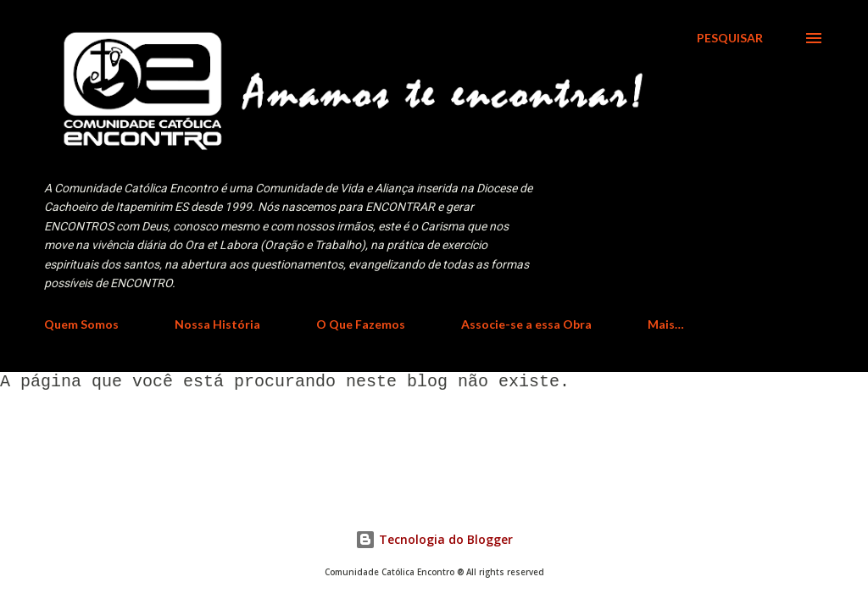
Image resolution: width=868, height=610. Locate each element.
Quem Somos (81, 324)
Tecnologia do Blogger (434, 539)
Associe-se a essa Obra (526, 324)
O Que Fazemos (361, 324)
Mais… (666, 324)
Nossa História (217, 324)
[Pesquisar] (730, 38)
